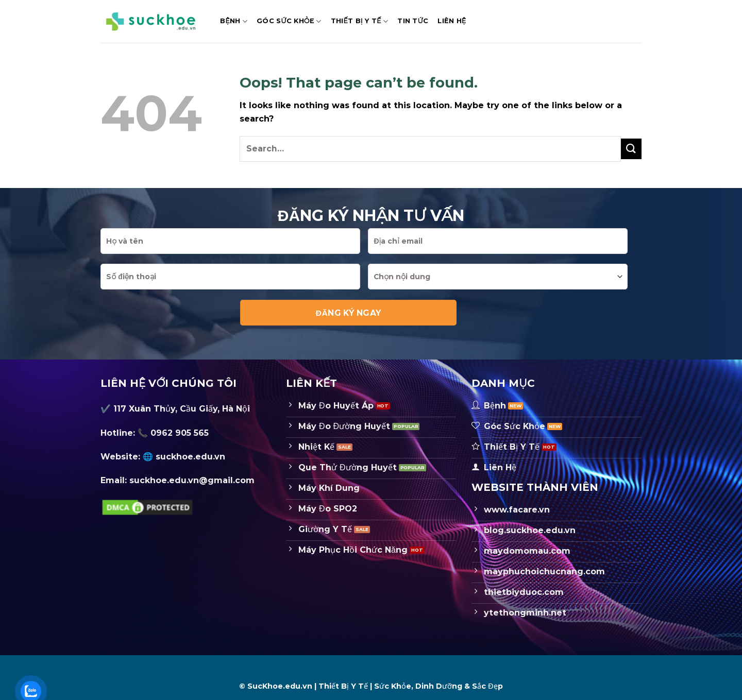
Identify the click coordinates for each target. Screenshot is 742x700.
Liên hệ (452, 21)
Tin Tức (413, 21)
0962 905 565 (180, 433)
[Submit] (631, 149)
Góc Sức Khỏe (289, 21)
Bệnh (234, 21)
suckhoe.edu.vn (190, 457)
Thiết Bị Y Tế (360, 21)
